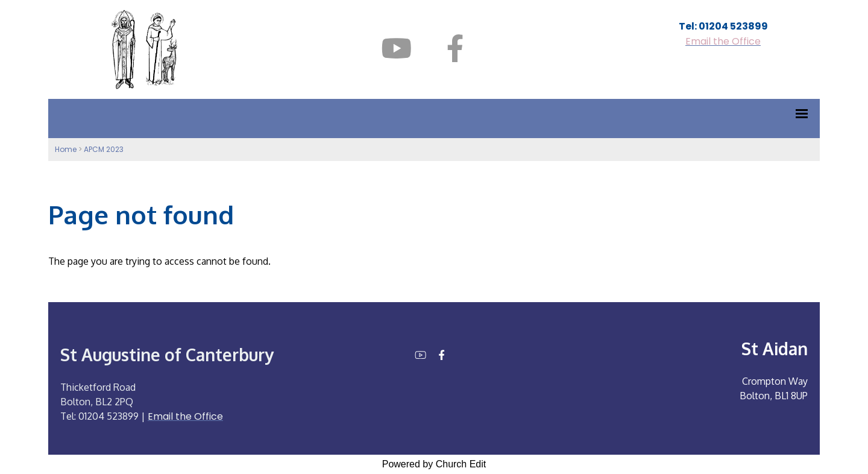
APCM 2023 (104, 149)
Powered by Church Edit (434, 464)
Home (66, 149)
